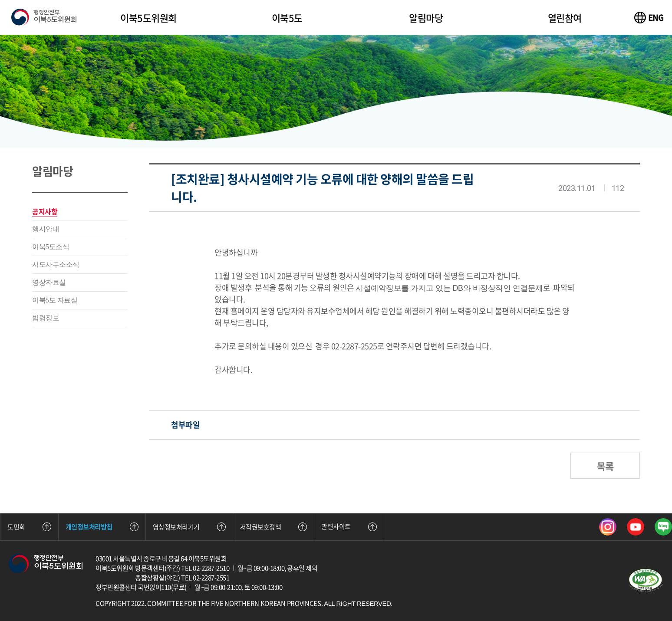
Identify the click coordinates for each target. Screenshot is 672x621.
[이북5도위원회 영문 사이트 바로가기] (649, 18)
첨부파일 (185, 425)
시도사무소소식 (56, 264)
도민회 (29, 527)
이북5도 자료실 (55, 300)
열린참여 (565, 18)
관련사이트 (349, 526)
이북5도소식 (51, 247)
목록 (605, 466)
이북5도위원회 (148, 18)
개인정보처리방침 (102, 527)
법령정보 (46, 318)
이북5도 (287, 18)
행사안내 (46, 229)
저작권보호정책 (274, 527)
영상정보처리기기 (189, 527)
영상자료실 (49, 282)
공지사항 (45, 211)
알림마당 (426, 18)
